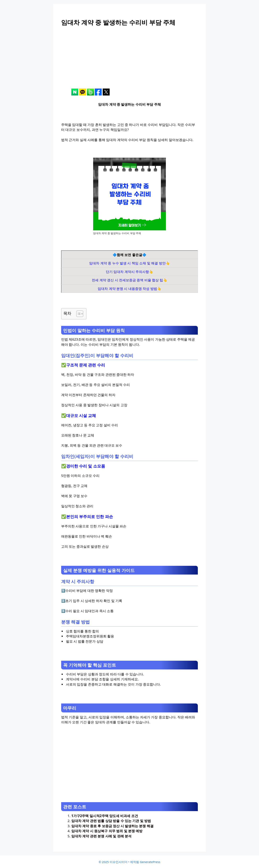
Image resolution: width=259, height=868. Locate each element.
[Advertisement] (129, 61)
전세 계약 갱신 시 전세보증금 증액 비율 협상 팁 (127, 280)
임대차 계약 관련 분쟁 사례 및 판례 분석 (101, 836)
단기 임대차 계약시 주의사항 (127, 272)
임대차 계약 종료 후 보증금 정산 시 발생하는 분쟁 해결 (112, 826)
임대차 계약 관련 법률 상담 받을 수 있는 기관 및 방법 (111, 821)
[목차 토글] (78, 314)
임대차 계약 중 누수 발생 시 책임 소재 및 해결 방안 (127, 263)
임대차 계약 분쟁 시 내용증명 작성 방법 (127, 289)
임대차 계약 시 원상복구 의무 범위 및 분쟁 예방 (107, 831)
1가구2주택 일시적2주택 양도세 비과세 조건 (105, 816)
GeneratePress (150, 862)
